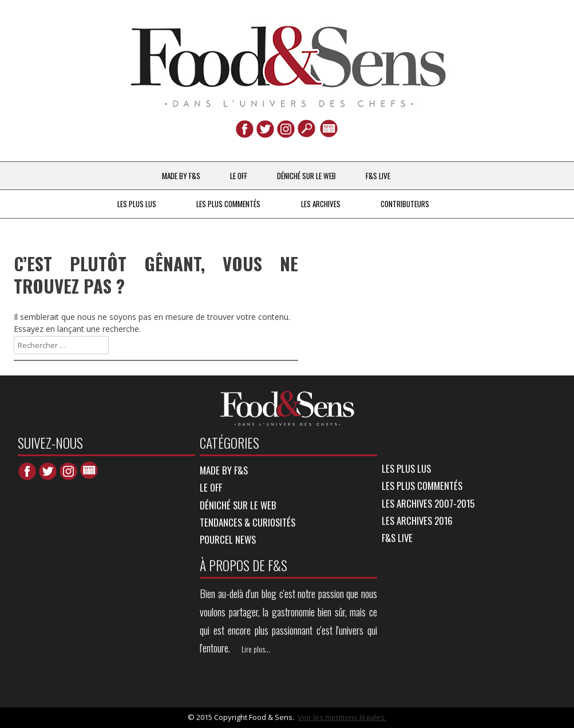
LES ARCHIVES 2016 (417, 521)
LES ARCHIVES (321, 204)
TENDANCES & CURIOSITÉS (248, 522)
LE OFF (239, 176)
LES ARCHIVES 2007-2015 (428, 503)
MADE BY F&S (181, 176)
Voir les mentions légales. (342, 717)
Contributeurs (405, 204)
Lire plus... (256, 649)
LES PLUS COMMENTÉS (228, 204)
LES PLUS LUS (137, 204)
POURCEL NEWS (228, 539)
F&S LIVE (378, 176)
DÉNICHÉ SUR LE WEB (306, 176)
